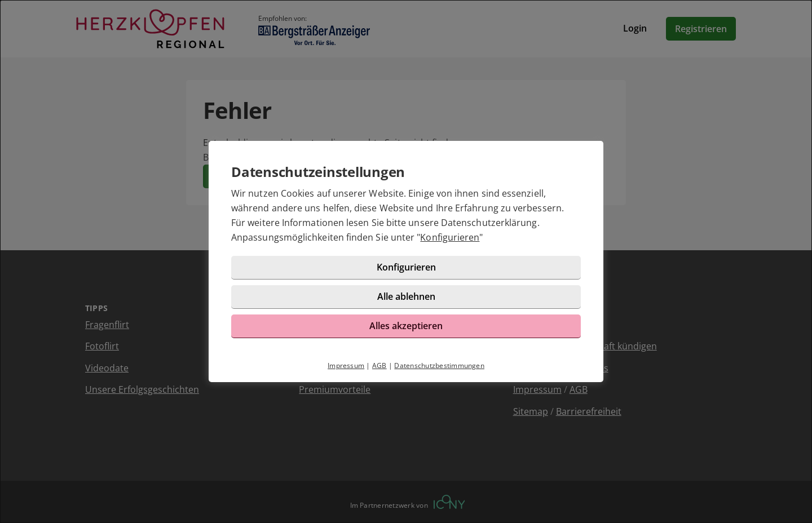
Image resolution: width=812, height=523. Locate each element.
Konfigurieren (450, 237)
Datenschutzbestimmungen (439, 365)
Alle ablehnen (406, 296)
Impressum (346, 365)
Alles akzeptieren (406, 326)
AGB (379, 365)
